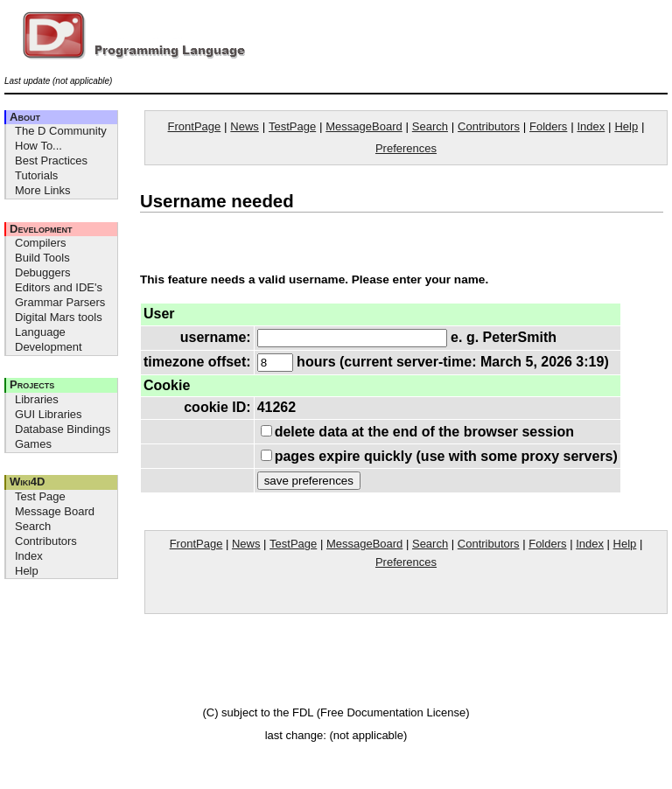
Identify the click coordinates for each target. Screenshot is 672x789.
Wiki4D (27, 482)
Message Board (55, 511)
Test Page (40, 496)
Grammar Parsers (60, 302)
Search (33, 526)
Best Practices (51, 161)
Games (33, 444)
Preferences (406, 148)
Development (41, 229)
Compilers (41, 243)
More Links (43, 190)
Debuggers (43, 272)
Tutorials (36, 175)
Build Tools (42, 258)
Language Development (49, 339)
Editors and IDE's (59, 287)
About (25, 117)
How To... (38, 146)
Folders (548, 126)
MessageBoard (364, 126)
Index (29, 556)
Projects (32, 384)
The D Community (61, 131)
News (245, 126)
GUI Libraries (49, 414)
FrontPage (195, 126)
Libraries (37, 399)
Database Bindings (63, 429)
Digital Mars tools (59, 317)
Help (27, 571)
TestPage (292, 126)
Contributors (46, 541)
